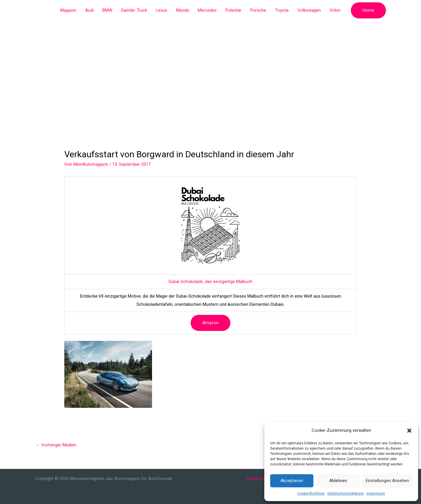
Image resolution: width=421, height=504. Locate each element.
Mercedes (207, 10)
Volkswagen (309, 10)
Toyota (282, 10)
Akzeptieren (292, 481)
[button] (409, 431)
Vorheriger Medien (56, 445)
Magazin (68, 10)
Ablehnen (338, 481)
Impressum (376, 493)
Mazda (182, 10)
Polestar (233, 10)
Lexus (162, 10)
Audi (89, 10)
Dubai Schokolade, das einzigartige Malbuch (210, 282)
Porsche (258, 10)
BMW (107, 10)
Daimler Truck (134, 10)
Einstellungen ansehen (387, 481)
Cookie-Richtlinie (311, 493)
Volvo (335, 10)
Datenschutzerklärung (346, 493)
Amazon (210, 323)
